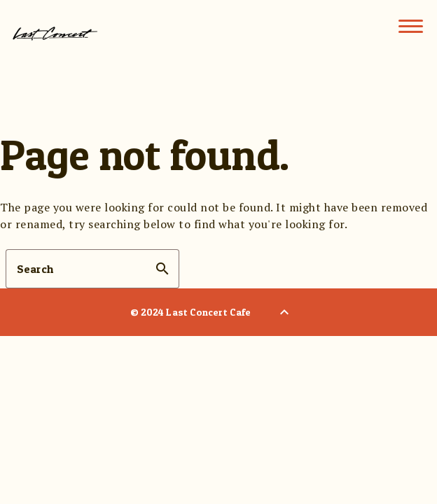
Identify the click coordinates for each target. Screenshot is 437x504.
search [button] (162, 269)
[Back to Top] (284, 312)
